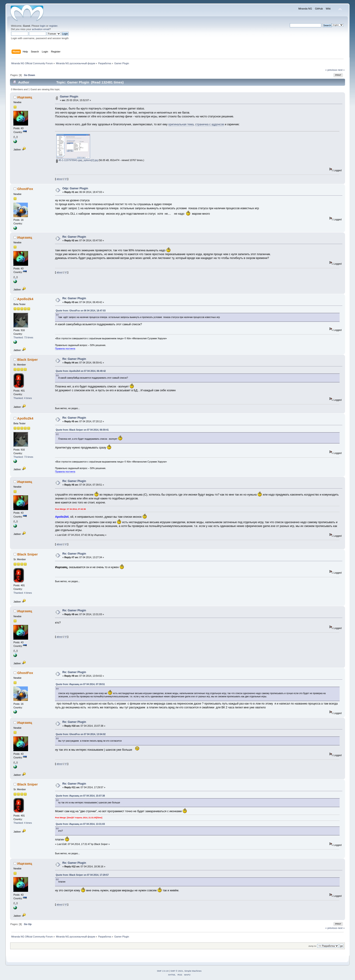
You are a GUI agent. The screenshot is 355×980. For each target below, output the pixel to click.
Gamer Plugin (69, 97)
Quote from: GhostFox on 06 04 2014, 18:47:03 (81, 311)
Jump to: (313, 946)
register (53, 26)
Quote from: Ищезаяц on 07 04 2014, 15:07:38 (80, 796)
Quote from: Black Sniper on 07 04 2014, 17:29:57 (82, 875)
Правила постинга (65, 349)
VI (66, 179)
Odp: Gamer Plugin (75, 188)
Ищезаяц (25, 97)
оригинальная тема (181, 124)
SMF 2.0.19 (163, 971)
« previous (331, 70)
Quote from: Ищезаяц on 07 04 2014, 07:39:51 (80, 684)
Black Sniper (28, 359)
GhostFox (25, 189)
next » (341, 70)
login (43, 26)
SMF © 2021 (177, 971)
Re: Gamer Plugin (74, 237)
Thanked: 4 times (23, 398)
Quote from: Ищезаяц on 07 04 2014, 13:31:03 (80, 824)
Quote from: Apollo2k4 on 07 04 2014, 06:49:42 (81, 371)
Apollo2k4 (25, 299)
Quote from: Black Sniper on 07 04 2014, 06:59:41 (82, 430)
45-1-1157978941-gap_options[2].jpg (77, 160)
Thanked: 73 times (23, 337)
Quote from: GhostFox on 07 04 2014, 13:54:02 (81, 734)
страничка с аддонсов (210, 124)
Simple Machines (193, 971)
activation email (41, 29)
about (60, 179)
